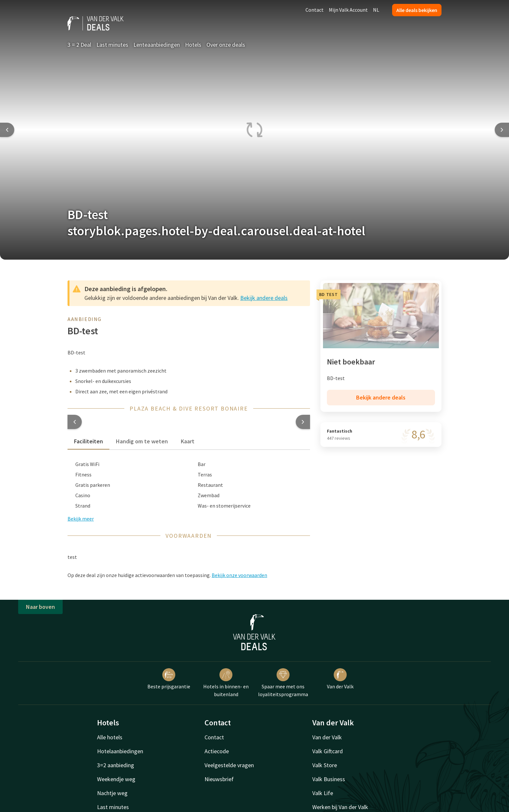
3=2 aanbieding (116, 765)
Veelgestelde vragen (229, 765)
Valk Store (325, 765)
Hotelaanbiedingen (120, 751)
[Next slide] (502, 130)
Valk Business (329, 779)
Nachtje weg (112, 793)
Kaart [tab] (188, 441)
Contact (315, 10)
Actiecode (217, 751)
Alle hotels (110, 737)
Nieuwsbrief (219, 779)
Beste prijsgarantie (169, 679)
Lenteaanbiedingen (157, 45)
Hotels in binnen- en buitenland (226, 683)
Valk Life (323, 793)
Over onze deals (226, 45)
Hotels (193, 45)
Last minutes (112, 45)
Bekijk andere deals (264, 298)
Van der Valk (340, 679)
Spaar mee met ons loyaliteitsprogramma (283, 683)
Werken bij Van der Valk (340, 807)
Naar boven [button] (40, 607)
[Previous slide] (7, 130)
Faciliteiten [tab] (88, 441)
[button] (75, 422)
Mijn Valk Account (348, 10)
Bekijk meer (81, 519)
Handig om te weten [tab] (142, 441)
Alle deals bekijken (417, 10)
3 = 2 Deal (79, 45)
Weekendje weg (116, 779)
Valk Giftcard (328, 751)
